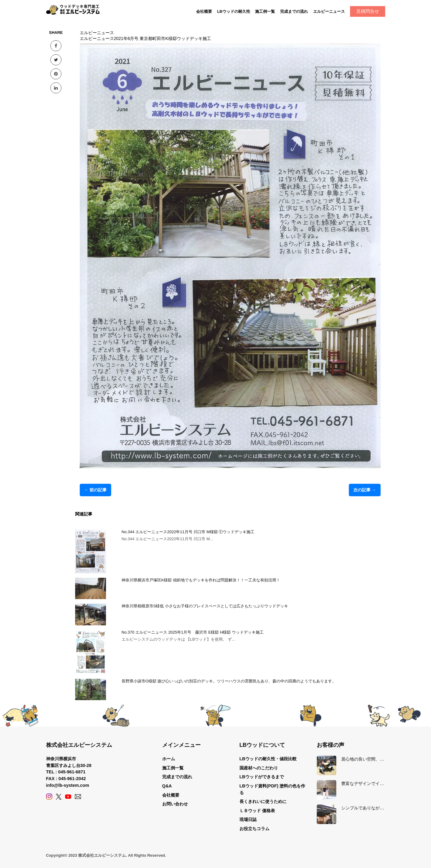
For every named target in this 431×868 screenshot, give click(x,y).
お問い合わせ (175, 804)
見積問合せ (368, 11)
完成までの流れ (294, 11)
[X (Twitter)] (59, 797)
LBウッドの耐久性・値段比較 (268, 759)
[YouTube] (68, 797)
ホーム (169, 759)
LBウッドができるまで (262, 777)
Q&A (167, 786)
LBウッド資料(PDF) (259, 786)
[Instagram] (49, 797)
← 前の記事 (96, 490)
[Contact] (78, 797)
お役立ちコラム (254, 829)
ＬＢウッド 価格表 (257, 811)
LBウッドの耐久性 (234, 11)
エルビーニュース (329, 11)
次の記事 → (365, 490)
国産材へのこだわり (259, 768)
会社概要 (204, 11)
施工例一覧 (265, 11)
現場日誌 (248, 819)
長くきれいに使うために (263, 801)
